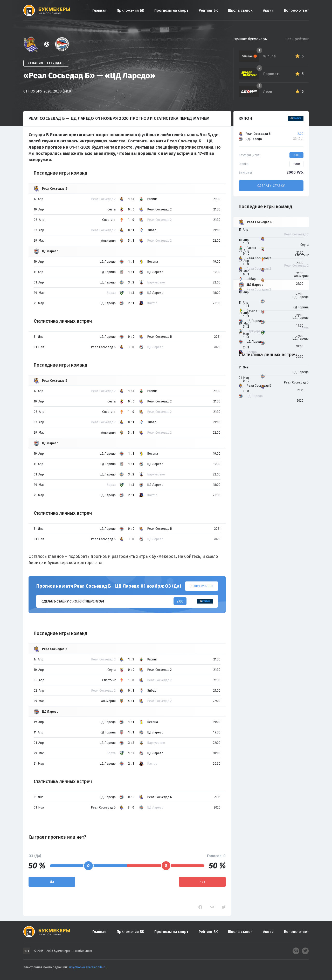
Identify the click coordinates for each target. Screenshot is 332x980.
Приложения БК (130, 11)
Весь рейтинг (297, 39)
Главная (99, 11)
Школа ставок (240, 11)
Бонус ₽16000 (202, 586)
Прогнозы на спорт (171, 11)
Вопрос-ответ (296, 11)
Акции (268, 11)
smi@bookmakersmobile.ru (87, 967)
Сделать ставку (271, 186)
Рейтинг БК (208, 11)
